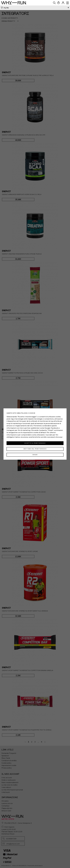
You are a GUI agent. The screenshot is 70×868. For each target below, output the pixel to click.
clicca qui (59, 437)
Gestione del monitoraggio (35, 449)
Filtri (6, 8)
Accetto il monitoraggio (35, 443)
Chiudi (35, 455)
